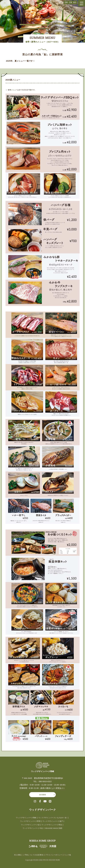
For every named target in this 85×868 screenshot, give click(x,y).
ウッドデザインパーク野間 (30, 821)
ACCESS (42, 795)
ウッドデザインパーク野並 (52, 825)
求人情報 (16, 855)
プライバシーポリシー (54, 855)
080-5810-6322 (45, 782)
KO (75, 2)
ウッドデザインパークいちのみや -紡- (53, 818)
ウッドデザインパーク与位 (33, 828)
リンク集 (69, 855)
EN (66, 2)
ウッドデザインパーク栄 (30, 825)
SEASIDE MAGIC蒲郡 (54, 828)
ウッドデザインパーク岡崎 (25, 818)
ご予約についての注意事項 (32, 855)
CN (71, 2)
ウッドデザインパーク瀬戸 (53, 821)
